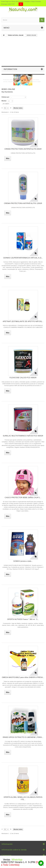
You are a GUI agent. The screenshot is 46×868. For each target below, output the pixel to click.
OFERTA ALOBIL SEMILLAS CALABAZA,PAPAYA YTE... (23, 798)
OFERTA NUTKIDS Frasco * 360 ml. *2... (23, 619)
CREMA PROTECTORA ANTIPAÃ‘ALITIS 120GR (23, 203)
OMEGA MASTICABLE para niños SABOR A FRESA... (23, 677)
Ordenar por (5, 97)
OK (21, 4)
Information (10, 69)
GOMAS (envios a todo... (23, 561)
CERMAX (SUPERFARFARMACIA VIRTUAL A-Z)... (23, 258)
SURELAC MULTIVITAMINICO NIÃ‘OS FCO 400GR (23, 436)
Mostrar (4, 101)
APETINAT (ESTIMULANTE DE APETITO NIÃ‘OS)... (23, 321)
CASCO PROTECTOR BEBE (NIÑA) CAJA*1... (23, 498)
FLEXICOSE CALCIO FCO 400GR (23, 378)
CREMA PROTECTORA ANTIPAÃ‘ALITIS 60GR (23, 149)
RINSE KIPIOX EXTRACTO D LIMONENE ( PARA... (23, 737)
